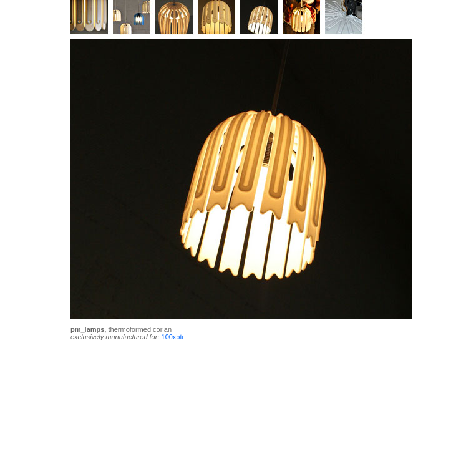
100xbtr (173, 337)
